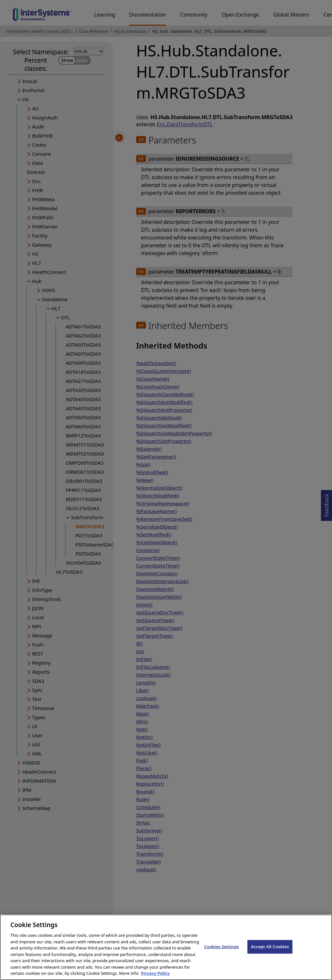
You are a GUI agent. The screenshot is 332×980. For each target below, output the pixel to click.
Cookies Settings (222, 954)
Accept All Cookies (270, 954)
